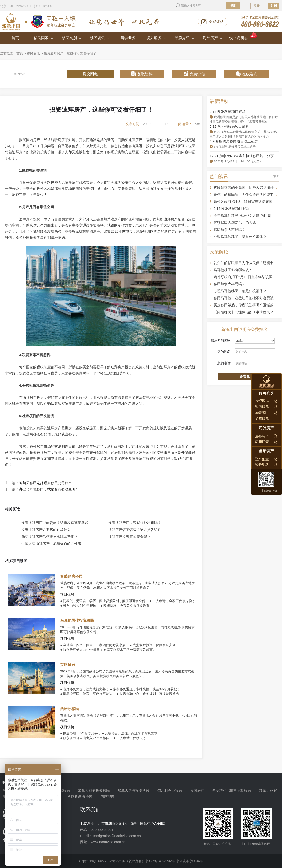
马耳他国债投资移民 (77, 620)
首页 (15, 38)
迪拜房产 (135, 140)
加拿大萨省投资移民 (134, 790)
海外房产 (213, 38)
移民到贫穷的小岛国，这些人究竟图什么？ (247, 187)
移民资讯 (100, 38)
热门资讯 (219, 177)
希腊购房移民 (71, 576)
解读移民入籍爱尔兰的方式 (235, 223)
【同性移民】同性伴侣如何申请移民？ (244, 312)
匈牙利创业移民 (170, 790)
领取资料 (145, 74)
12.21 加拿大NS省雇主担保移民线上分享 (242, 156)
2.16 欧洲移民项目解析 (228, 112)
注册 (274, 6)
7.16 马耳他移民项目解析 (229, 126)
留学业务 (128, 38)
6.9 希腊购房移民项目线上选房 (234, 141)
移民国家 (44, 38)
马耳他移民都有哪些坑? (232, 270)
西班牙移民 (70, 709)
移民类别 (72, 38)
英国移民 (68, 665)
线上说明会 (243, 36)
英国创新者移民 (80, 796)
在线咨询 (250, 74)
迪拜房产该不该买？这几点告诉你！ (137, 530)
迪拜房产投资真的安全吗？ (129, 537)
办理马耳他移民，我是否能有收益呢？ (49, 489)
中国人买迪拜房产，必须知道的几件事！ (53, 544)
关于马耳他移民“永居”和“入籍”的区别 (242, 216)
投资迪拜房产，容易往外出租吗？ (135, 523)
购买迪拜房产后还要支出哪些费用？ (50, 537)
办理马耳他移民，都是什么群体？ (240, 237)
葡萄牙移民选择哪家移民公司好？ (45, 483)
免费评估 (216, 22)
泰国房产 (197, 790)
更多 (276, 177)
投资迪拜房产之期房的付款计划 (46, 530)
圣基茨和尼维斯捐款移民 (232, 790)
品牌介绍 (185, 38)
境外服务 (156, 38)
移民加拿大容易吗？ (229, 230)
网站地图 (108, 796)
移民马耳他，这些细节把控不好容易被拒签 (247, 298)
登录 (257, 6)
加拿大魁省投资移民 (94, 790)
